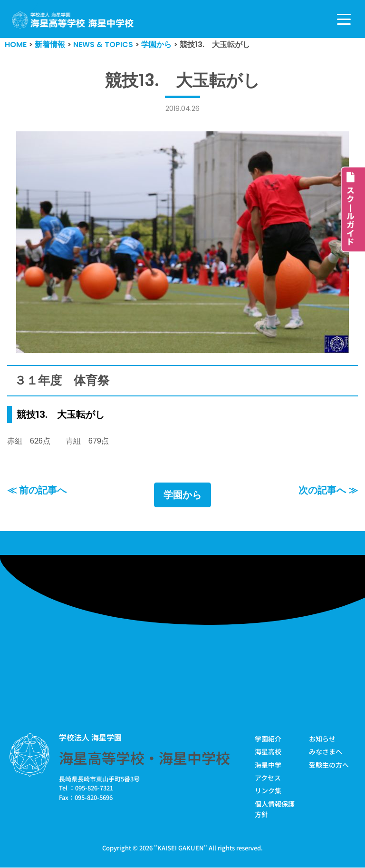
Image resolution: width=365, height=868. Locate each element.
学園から (182, 495)
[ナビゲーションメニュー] (344, 19)
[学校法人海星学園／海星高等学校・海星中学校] (73, 20)
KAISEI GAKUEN (181, 848)
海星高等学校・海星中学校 (144, 758)
